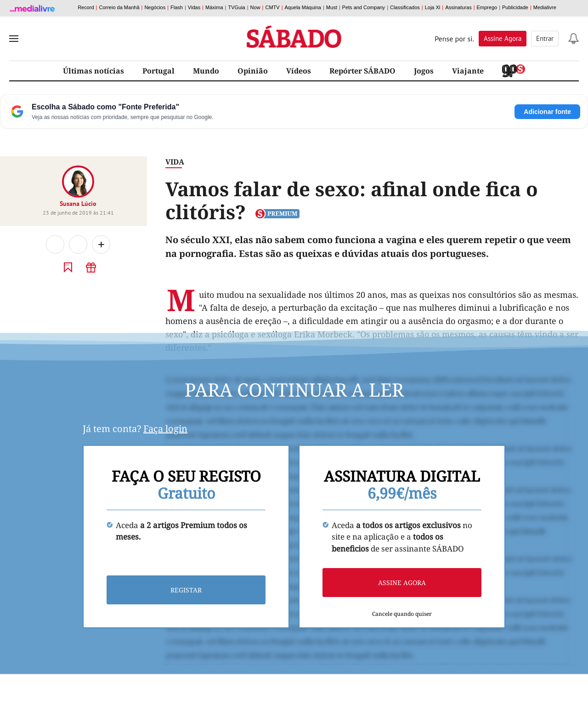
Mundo (206, 71)
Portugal (158, 71)
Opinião (253, 71)
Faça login (165, 429)
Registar (186, 590)
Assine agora (402, 583)
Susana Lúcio (78, 204)
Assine (503, 38)
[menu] (14, 39)
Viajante (468, 71)
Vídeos (299, 71)
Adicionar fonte (547, 112)
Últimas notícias (93, 71)
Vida (175, 162)
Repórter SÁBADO (362, 71)
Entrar (545, 38)
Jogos (424, 71)
